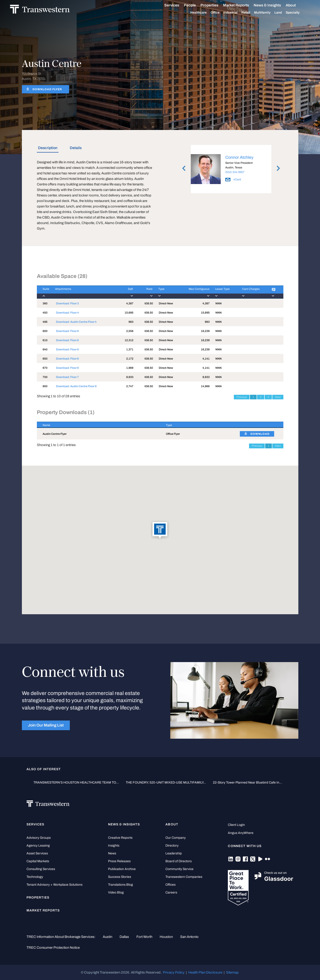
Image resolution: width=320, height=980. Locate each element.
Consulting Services (41, 869)
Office (220, 13)
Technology (35, 877)
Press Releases (119, 861)
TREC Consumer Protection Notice (53, 948)
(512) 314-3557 (235, 172)
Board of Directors (179, 861)
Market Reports (241, 5)
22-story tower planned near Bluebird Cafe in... (247, 783)
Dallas (124, 937)
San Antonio (189, 937)
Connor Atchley (239, 157)
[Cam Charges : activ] (251, 292)
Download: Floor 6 (67, 331)
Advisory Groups (39, 838)
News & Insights (273, 5)
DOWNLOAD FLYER (47, 89)
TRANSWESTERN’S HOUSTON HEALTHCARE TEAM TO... (76, 783)
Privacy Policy (174, 972)
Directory (172, 846)
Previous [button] (184, 168)
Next (278, 397)
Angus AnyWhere (241, 833)
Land (283, 13)
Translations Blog (120, 885)
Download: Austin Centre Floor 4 (76, 322)
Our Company (176, 838)
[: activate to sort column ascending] (259, 425)
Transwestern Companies (184, 877)
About (296, 5)
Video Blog (116, 892)
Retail (251, 13)
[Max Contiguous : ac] (193, 292)
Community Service (179, 869)
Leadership (174, 853)
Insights (114, 846)
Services (177, 5)
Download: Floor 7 (67, 377)
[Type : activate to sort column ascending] (197, 425)
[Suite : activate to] (43, 292)
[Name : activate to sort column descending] (98, 425)
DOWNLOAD (260, 434)
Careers (171, 892)
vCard (233, 179)
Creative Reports (120, 838)
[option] (231, 170)
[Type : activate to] (165, 292)
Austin (107, 937)
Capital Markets (38, 861)
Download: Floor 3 (67, 303)
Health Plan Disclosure (205, 972)
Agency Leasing (38, 846)
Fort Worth (144, 937)
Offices (170, 885)
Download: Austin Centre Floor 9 (76, 386)
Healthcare (204, 13)
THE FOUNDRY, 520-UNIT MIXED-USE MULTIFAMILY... (166, 783)
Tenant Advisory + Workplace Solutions (54, 885)
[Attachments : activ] (84, 292)
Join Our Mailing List (46, 725)
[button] (160, 530)
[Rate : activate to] (143, 292)
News (112, 853)
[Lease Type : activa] (223, 292)
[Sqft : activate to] (126, 292)
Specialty (298, 13)
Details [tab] (76, 148)
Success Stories (120, 877)
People (195, 5)
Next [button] (278, 168)
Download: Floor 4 (67, 313)
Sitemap (232, 972)
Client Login (236, 825)
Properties (215, 5)
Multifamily (268, 13)
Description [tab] (48, 148)
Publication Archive (122, 869)
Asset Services (37, 853)
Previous (242, 397)
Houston (166, 937)
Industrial (236, 13)
